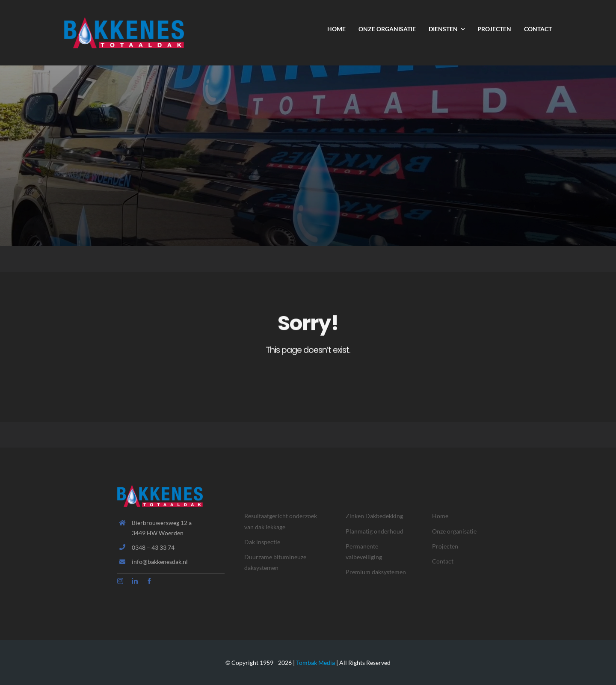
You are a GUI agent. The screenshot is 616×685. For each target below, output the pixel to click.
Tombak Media (315, 663)
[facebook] (149, 581)
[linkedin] (135, 581)
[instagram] (120, 581)
